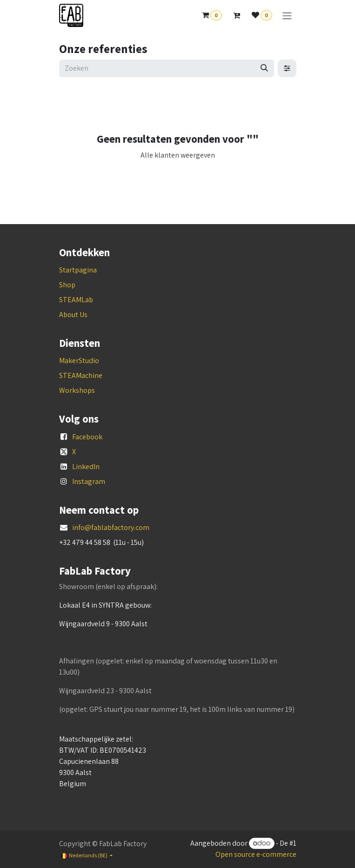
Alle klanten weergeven (178, 155)
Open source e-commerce (256, 854)
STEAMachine (81, 375)
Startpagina (78, 270)
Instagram (89, 481)
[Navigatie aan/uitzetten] (287, 16)
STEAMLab (76, 300)
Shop (67, 285)
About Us (73, 315)
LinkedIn (86, 467)
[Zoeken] (264, 68)
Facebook (87, 437)
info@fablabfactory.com (111, 527)
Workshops (77, 390)
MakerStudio (79, 361)
